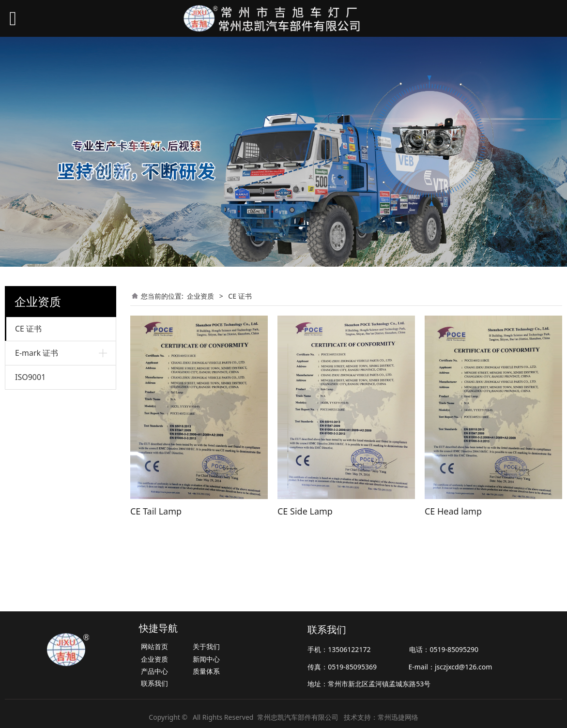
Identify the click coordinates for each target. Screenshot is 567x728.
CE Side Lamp (305, 511)
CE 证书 (28, 329)
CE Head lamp (453, 511)
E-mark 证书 (37, 353)
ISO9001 (30, 377)
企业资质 (200, 296)
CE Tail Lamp (156, 511)
